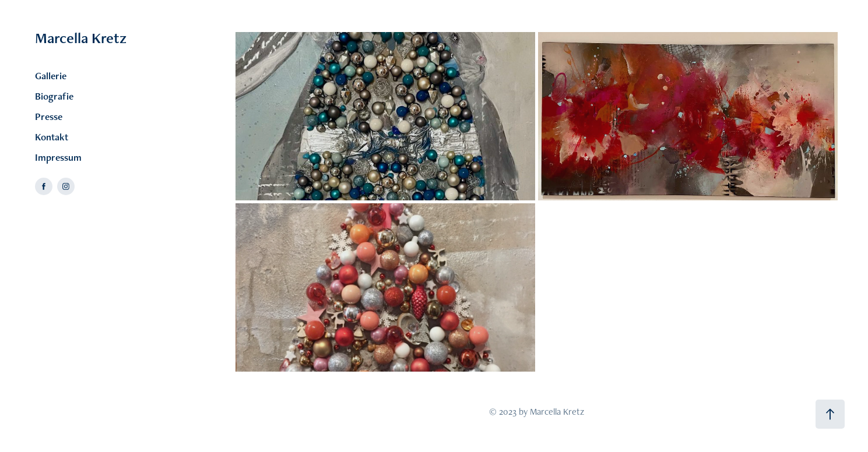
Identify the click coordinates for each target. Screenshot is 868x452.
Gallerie (51, 76)
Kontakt (52, 137)
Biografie (54, 96)
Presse (49, 116)
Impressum (58, 157)
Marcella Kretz (81, 38)
